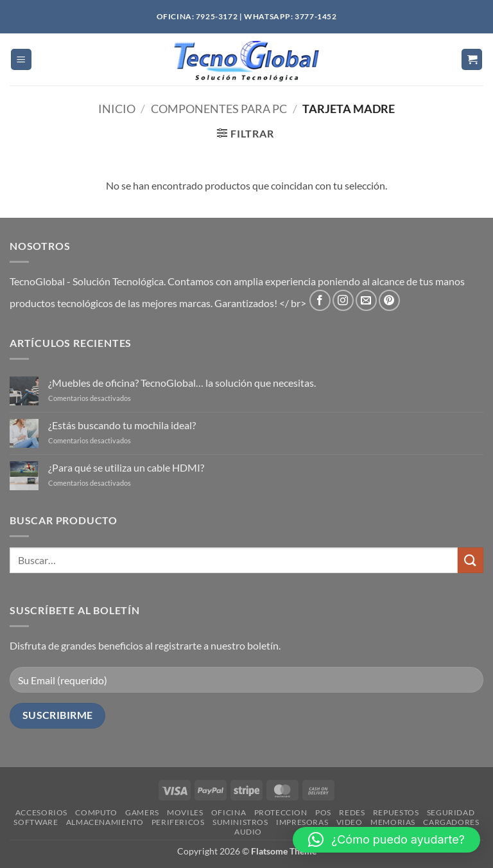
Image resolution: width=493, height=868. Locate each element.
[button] (21, 59)
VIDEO (350, 822)
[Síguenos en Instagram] (343, 300)
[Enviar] (471, 560)
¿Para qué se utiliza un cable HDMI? (126, 467)
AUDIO (248, 832)
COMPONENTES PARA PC (219, 109)
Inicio (117, 109)
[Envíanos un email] (366, 300)
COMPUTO (96, 812)
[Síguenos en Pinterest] (389, 300)
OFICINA (229, 812)
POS (323, 812)
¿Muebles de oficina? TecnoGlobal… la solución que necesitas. (182, 383)
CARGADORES (451, 822)
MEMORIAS (393, 822)
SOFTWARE (36, 822)
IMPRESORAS (302, 822)
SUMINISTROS (240, 822)
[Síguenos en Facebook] (320, 300)
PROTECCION (281, 812)
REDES (352, 812)
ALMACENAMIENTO (105, 822)
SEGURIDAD (451, 812)
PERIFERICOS (178, 822)
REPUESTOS (396, 812)
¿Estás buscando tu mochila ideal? (122, 425)
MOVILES (185, 812)
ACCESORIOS (41, 812)
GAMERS (142, 812)
